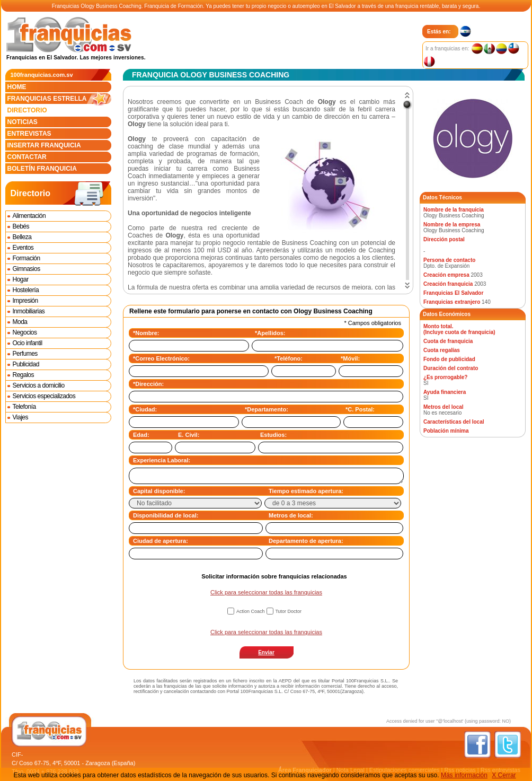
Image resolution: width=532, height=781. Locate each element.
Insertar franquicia (44, 145)
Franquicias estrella (59, 99)
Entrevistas (29, 134)
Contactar (27, 157)
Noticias (23, 122)
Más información (464, 775)
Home (17, 87)
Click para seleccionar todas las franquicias (266, 592)
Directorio (27, 110)
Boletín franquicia (42, 169)
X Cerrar (504, 775)
